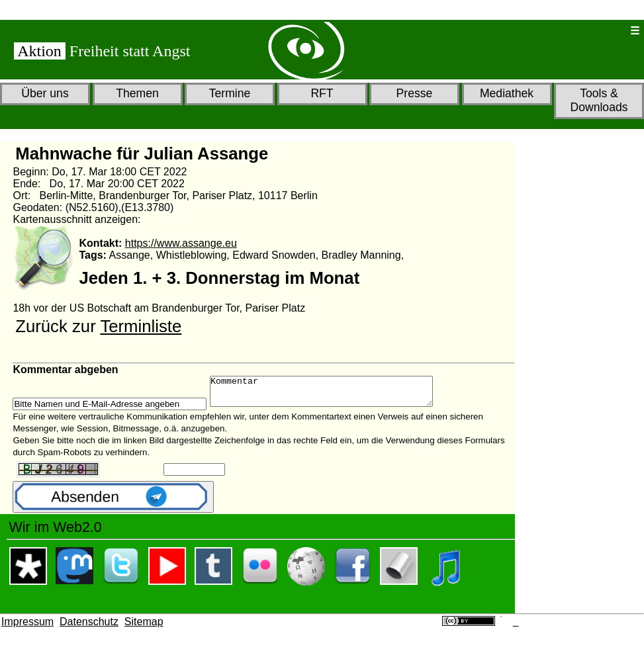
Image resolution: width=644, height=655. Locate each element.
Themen (137, 93)
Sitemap (144, 628)
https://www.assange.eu (181, 243)
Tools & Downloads (599, 100)
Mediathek (507, 93)
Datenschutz (89, 628)
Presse (415, 93)
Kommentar (335, 394)
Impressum (27, 628)
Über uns (45, 93)
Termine (230, 93)
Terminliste (141, 326)
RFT (322, 93)
